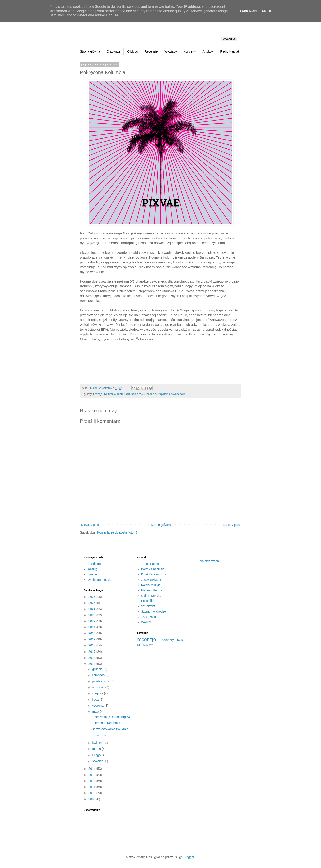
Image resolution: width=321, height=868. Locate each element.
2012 (92, 781)
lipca (96, 700)
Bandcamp (95, 564)
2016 (92, 658)
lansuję (93, 569)
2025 (92, 603)
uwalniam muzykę (100, 580)
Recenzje (151, 51)
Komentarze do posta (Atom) (117, 532)
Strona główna (90, 51)
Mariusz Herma (152, 590)
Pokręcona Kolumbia (106, 723)
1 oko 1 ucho (150, 564)
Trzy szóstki (149, 617)
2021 (92, 627)
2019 (92, 639)
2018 (92, 645)
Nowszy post (90, 525)
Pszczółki (148, 601)
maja (96, 712)
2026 (92, 597)
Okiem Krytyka (151, 596)
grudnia (98, 669)
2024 (92, 609)
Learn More (248, 11)
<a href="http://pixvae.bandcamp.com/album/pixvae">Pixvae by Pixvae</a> (160, 364)
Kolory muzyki (151, 585)
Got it (267, 11)
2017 (92, 652)
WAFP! (146, 622)
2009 (92, 799)
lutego (97, 755)
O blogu (133, 51)
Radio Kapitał (229, 51)
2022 (92, 621)
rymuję (92, 574)
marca (97, 749)
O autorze (114, 51)
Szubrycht (148, 606)
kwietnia (98, 743)
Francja (98, 394)
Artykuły (208, 51)
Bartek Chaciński (153, 569)
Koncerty (190, 51)
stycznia (98, 761)
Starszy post (231, 525)
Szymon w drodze (153, 611)
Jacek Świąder (151, 580)
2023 (92, 615)
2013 (92, 775)
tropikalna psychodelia (172, 394)
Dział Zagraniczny (153, 574)
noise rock (138, 394)
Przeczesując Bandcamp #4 (111, 717)
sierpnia (98, 693)
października (101, 681)
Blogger (189, 857)
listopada (99, 675)
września (99, 687)
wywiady (148, 645)
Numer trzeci (100, 735)
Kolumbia (110, 394)
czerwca (98, 706)
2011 (92, 787)
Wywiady (171, 51)
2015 (92, 664)
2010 (92, 793)
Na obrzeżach (209, 561)
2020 (92, 633)
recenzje (151, 394)
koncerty (167, 640)
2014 (92, 769)
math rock (124, 394)
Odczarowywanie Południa (110, 729)
